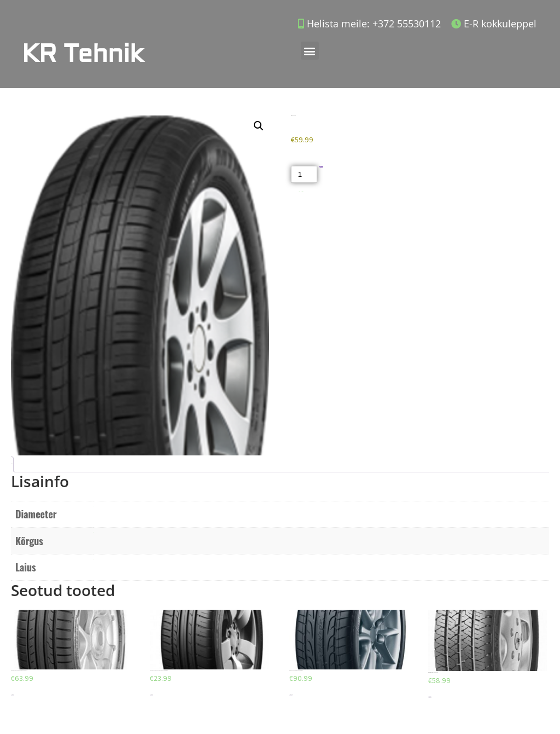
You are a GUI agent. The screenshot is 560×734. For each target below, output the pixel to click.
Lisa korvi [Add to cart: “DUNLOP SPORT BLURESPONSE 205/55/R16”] (13, 695)
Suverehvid (302, 192)
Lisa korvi (321, 167)
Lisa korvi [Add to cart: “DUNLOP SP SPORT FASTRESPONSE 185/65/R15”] (151, 695)
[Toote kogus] (304, 174)
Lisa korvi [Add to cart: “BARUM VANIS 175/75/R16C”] (430, 697)
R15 (93, 506)
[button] (310, 51)
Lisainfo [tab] (11, 464)
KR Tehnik (83, 54)
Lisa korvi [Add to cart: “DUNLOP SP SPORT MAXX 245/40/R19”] (291, 695)
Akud (299, 192)
